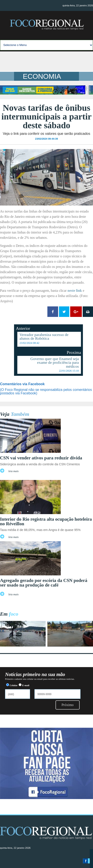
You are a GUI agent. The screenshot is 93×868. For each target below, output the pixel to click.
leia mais (13, 471)
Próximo (67, 705)
